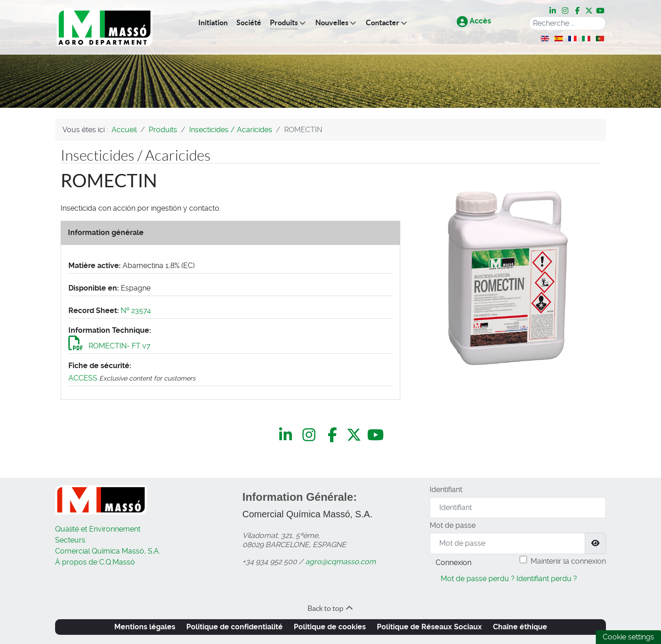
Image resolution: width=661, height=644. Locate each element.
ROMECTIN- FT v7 (109, 346)
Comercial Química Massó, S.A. (108, 551)
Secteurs (70, 540)
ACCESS (83, 378)
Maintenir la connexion (568, 561)
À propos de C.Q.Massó (95, 562)
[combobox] (567, 23)
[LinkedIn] (553, 11)
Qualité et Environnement (98, 529)
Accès (474, 21)
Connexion (454, 563)
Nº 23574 (136, 311)
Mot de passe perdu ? (478, 579)
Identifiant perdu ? (547, 579)
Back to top (331, 608)
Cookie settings (628, 637)
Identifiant (446, 490)
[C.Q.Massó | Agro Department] (105, 27)
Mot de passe (453, 525)
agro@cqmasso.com (341, 562)
